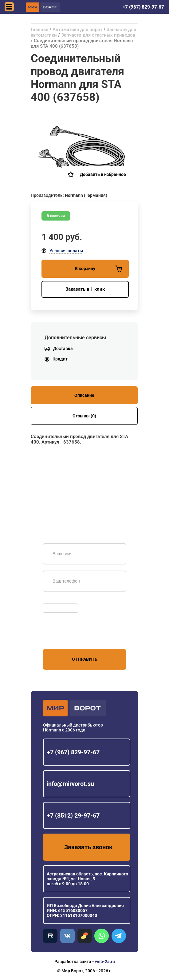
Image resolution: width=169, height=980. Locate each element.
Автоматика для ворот (77, 30)
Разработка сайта (73, 962)
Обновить (55, 600)
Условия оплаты (66, 251)
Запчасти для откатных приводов (98, 35)
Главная (39, 30)
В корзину (98, 269)
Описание (84, 395)
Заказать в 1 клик (85, 289)
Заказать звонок (88, 847)
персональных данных (66, 637)
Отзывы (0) (84, 416)
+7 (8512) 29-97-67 (73, 815)
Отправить (85, 659)
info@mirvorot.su (70, 784)
